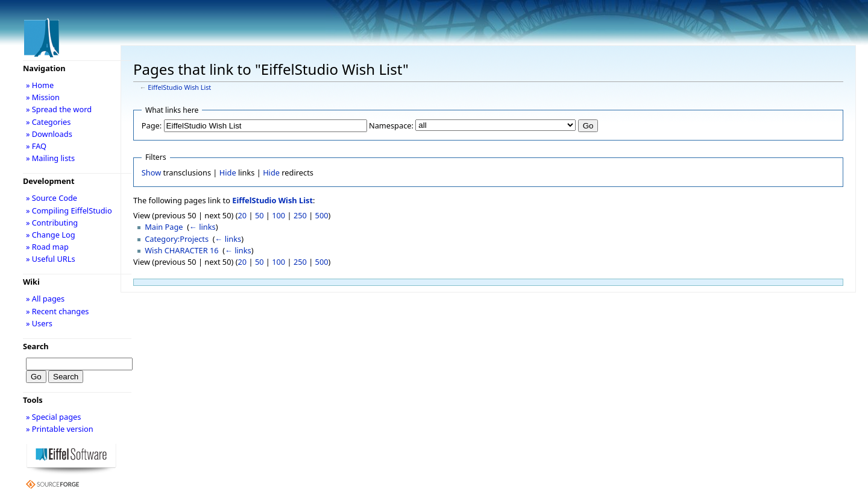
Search (36, 346)
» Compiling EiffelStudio (69, 210)
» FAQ (36, 146)
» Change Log (51, 235)
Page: (152, 125)
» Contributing (52, 223)
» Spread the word (59, 109)
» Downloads (49, 134)
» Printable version (60, 429)
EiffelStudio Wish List (179, 87)
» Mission (43, 97)
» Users (39, 323)
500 (322, 215)
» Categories (49, 122)
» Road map (47, 247)
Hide (228, 172)
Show (151, 172)
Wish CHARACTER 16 (181, 250)
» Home (40, 85)
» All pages (45, 299)
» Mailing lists (50, 158)
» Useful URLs (51, 259)
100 (278, 215)
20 (243, 215)
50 (259, 215)
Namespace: (391, 125)
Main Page (164, 227)
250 (300, 215)
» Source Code (52, 198)
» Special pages (53, 417)
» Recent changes (58, 311)
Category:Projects (177, 239)
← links (203, 227)
